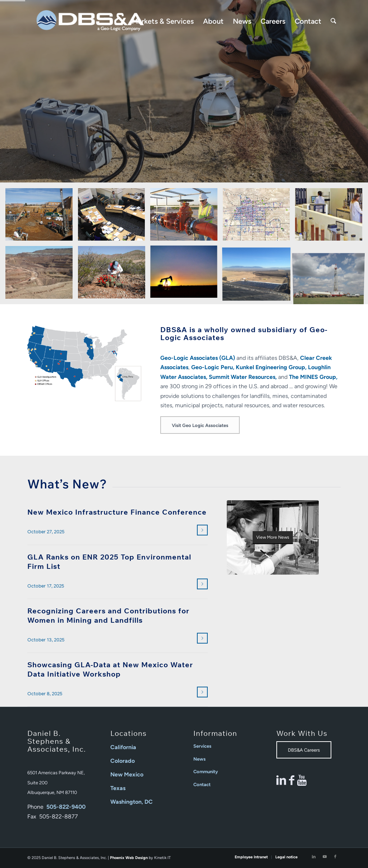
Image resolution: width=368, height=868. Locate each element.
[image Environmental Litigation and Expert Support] (114, 217)
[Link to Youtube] (325, 857)
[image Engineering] (187, 217)
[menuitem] (163, 21)
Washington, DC (132, 802)
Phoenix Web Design (129, 858)
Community (206, 772)
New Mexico (127, 774)
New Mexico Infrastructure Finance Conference (117, 512)
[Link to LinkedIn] (314, 857)
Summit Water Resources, (243, 377)
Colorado (123, 761)
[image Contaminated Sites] (42, 217)
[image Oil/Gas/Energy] (187, 275)
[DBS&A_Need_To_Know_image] (273, 537)
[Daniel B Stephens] (90, 21)
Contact (202, 785)
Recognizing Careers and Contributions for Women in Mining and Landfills (108, 615)
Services (202, 746)
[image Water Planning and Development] (331, 275)
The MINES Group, (313, 377)
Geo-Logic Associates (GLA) (198, 358)
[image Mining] (42, 275)
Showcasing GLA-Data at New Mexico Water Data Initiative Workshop (110, 669)
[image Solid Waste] (259, 275)
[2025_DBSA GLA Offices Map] (84, 364)
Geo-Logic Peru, (213, 367)
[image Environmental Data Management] (259, 217)
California (123, 747)
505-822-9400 (66, 807)
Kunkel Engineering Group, (271, 367)
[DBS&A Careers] (304, 750)
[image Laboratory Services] (331, 217)
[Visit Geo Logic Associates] (200, 425)
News (199, 759)
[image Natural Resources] (114, 275)
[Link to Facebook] (335, 857)
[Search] (333, 21)
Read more (201, 530)
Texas (118, 788)
